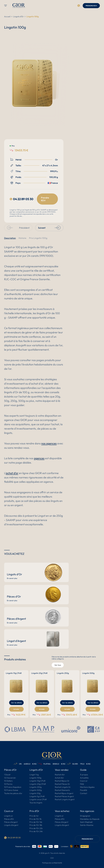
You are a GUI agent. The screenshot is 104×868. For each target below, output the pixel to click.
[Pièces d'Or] (36, 595)
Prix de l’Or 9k (36, 819)
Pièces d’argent (11, 822)
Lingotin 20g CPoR (38, 784)
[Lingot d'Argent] (36, 639)
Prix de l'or (34, 816)
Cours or (84, 781)
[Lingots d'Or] (36, 572)
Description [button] (10, 238)
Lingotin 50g (35, 793)
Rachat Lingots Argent (65, 800)
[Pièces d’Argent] (36, 617)
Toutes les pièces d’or (13, 793)
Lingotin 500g (36, 790)
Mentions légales (87, 787)
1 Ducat (7, 775)
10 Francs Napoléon (13, 787)
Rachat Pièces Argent (64, 797)
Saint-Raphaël (86, 822)
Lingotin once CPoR (38, 800)
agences (39, 458)
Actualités (84, 778)
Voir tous (58, 665)
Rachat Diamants (62, 790)
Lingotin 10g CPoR (37, 781)
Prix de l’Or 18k (36, 825)
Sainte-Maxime (87, 825)
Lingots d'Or (18, 17)
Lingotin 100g (35, 778)
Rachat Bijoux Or (62, 781)
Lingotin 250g (36, 787)
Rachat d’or (60, 775)
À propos (84, 775)
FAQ (82, 784)
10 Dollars (8, 781)
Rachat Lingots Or (63, 787)
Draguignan (85, 816)
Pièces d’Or (9, 819)
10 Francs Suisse (11, 790)
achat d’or (12, 473)
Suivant (49, 228)
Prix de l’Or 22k (36, 828)
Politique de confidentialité (52, 863)
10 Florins (8, 784)
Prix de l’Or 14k (36, 822)
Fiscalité (84, 790)
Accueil (7, 17)
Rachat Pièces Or (62, 784)
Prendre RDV (45, 199)
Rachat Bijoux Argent (64, 793)
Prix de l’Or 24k (36, 831)
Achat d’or (59, 778)
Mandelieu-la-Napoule (90, 819)
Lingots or (9, 816)
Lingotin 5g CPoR (37, 797)
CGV (52, 858)
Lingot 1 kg (34, 775)
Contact (84, 793)
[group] (16, 694)
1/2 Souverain (10, 778)
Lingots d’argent (11, 825)
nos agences (49, 443)
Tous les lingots (36, 803)
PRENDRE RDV (91, 6)
